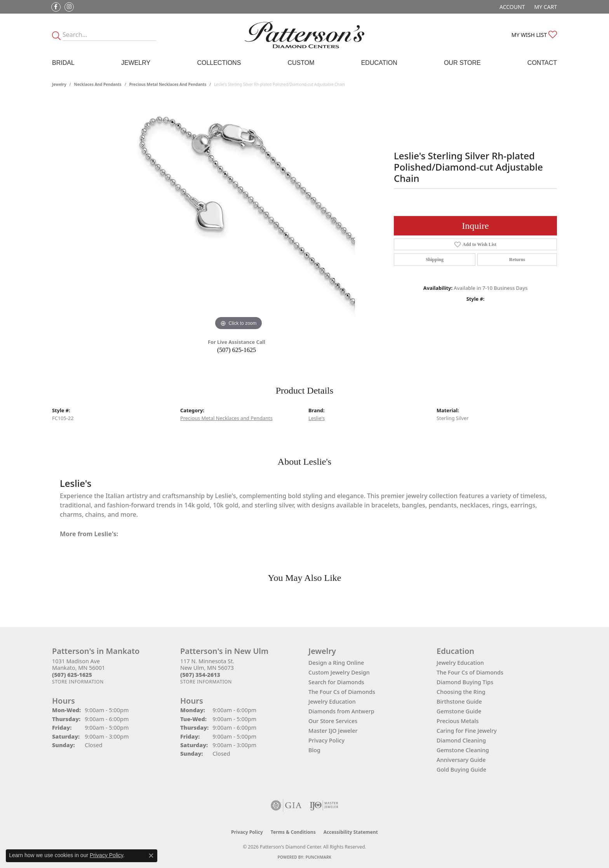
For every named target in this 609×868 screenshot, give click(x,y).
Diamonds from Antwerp (341, 711)
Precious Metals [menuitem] (458, 721)
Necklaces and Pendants (98, 84)
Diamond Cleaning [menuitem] (461, 740)
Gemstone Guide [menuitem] (459, 711)
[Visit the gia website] (286, 805)
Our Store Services (333, 721)
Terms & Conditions (293, 832)
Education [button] (379, 63)
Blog (314, 750)
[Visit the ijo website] (324, 805)
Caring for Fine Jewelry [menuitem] (467, 731)
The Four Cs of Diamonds (342, 692)
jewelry (59, 84)
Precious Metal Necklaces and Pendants (168, 84)
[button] (511, 7)
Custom (301, 63)
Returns (517, 260)
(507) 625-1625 (237, 350)
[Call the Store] (72, 675)
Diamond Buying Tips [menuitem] (465, 682)
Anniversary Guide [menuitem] (461, 760)
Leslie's (317, 418)
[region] (238, 216)
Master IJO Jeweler (333, 731)
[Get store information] (78, 682)
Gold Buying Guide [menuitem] (461, 770)
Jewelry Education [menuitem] (460, 663)
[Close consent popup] (151, 856)
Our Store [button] (462, 63)
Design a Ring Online (336, 663)
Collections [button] (219, 63)
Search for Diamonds (336, 682)
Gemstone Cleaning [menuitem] (463, 750)
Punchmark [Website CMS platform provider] (319, 857)
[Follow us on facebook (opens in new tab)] (56, 7)
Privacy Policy (326, 740)
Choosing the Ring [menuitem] (461, 692)
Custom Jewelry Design (339, 672)
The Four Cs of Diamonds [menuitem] (470, 672)
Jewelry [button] (136, 63)
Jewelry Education (332, 702)
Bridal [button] (63, 63)
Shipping (435, 260)
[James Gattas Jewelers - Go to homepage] (304, 35)
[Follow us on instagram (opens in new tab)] (69, 7)
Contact (542, 63)
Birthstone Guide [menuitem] (459, 702)
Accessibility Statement (351, 832)
